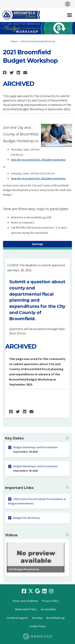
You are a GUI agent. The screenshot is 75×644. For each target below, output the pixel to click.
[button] (5, 73)
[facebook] (24, 591)
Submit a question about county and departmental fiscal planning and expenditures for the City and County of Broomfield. (37, 300)
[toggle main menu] (69, 15)
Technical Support (17, 618)
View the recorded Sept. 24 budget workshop (38, 160)
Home (14, 41)
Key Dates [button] (37, 438)
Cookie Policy (37, 626)
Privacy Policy (50, 601)
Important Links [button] (37, 488)
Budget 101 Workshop (27, 518)
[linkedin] (44, 591)
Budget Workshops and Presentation (35, 447)
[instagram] (51, 591)
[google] (38, 591)
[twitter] (31, 591)
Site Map (37, 618)
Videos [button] (37, 535)
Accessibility (48, 609)
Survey (37, 244)
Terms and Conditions (25, 601)
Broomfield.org (55, 618)
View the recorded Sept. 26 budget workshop (38, 178)
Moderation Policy (26, 609)
